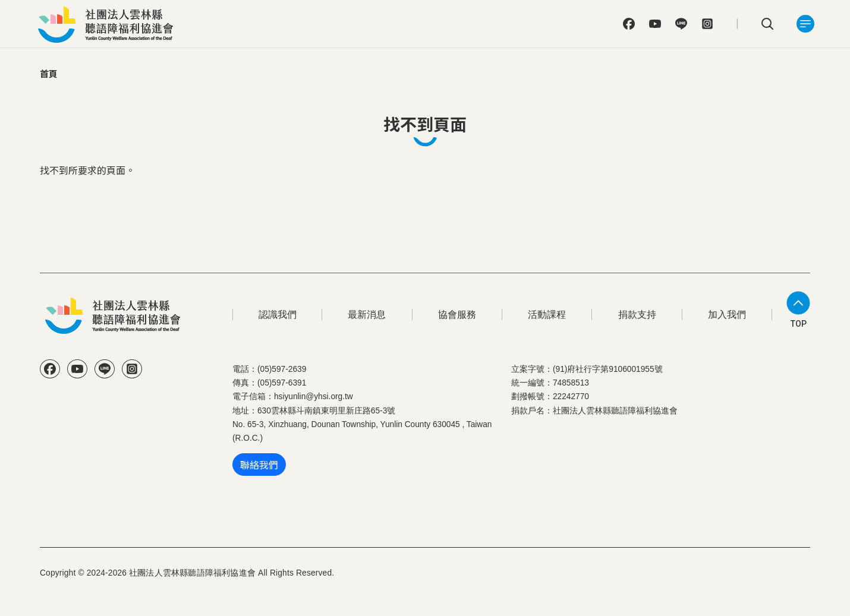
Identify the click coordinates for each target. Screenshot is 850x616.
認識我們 (278, 315)
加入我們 (727, 315)
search (767, 24)
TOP (799, 324)
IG (707, 24)
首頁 (49, 73)
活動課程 (547, 315)
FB (629, 24)
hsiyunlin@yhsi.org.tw (314, 397)
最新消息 (367, 315)
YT (655, 24)
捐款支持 (637, 315)
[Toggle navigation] (805, 24)
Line (681, 24)
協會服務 (457, 315)
